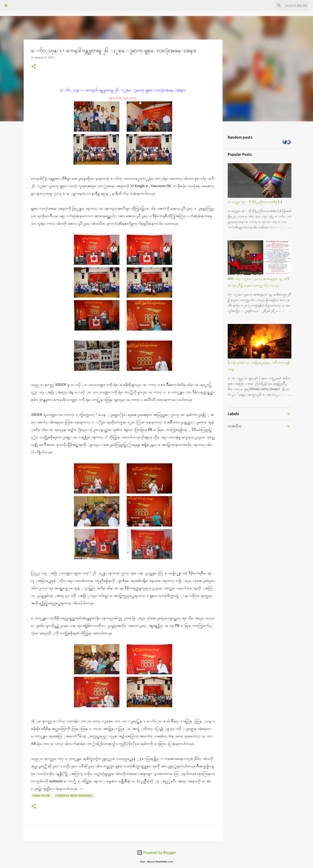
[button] (34, 67)
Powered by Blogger (156, 853)
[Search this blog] (285, 5)
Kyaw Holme (41, 796)
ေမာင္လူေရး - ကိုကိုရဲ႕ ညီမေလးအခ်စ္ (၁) (255, 202)
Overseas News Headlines (74, 796)
